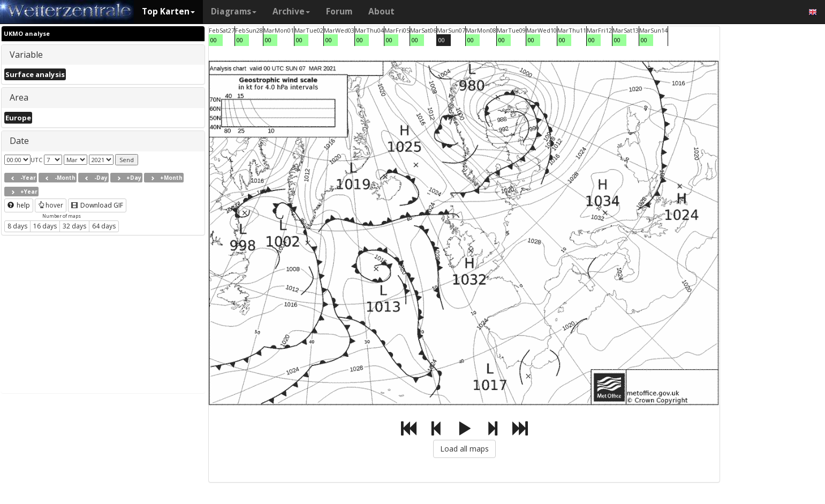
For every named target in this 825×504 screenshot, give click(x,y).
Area (19, 97)
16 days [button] (45, 226)
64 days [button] (104, 226)
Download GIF (97, 205)
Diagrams (234, 12)
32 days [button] (74, 226)
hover (51, 205)
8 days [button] (17, 226)
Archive (291, 12)
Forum (339, 12)
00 (214, 40)
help (19, 205)
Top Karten (168, 12)
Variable (26, 55)
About (381, 12)
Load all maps (464, 449)
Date (19, 141)
